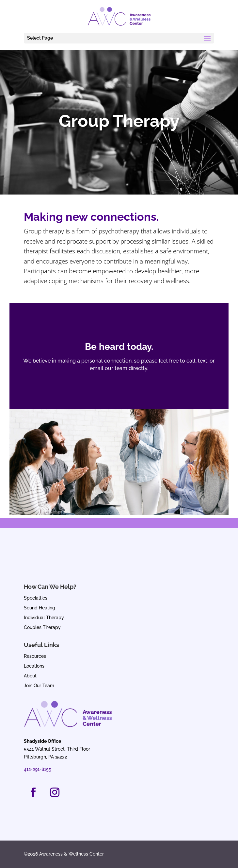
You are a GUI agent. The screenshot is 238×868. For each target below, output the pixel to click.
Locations (34, 666)
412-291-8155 (38, 769)
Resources (35, 656)
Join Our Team (39, 686)
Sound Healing (40, 608)
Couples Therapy (42, 628)
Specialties (36, 598)
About (30, 676)
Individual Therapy (44, 618)
